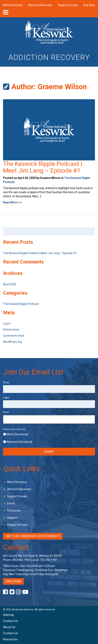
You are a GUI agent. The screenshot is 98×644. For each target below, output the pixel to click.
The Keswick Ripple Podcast (21, 304)
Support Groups (68, 5)
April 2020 (10, 284)
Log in (7, 323)
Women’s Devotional (19, 442)
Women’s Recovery (40, 5)
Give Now (89, 5)
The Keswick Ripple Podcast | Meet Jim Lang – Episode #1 (43, 167)
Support (12, 518)
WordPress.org (12, 342)
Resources (14, 511)
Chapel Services (17, 525)
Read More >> (12, 202)
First (6, 383)
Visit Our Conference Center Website (33, 536)
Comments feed (14, 336)
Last (6, 398)
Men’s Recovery (13, 5)
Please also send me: (16, 429)
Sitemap (9, 615)
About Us (9, 627)
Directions (13, 581)
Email (6, 412)
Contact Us (11, 621)
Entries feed (11, 330)
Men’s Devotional (17, 434)
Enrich (11, 503)
